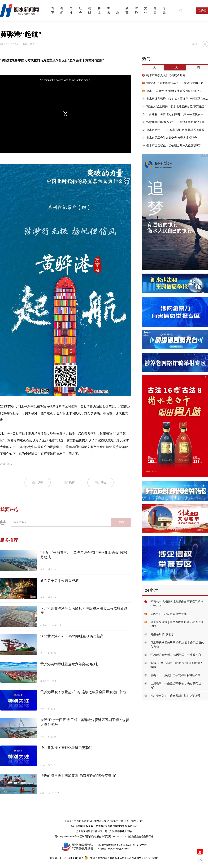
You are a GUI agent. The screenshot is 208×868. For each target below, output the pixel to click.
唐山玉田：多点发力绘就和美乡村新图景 (175, 675)
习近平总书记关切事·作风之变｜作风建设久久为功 (177, 645)
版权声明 (133, 826)
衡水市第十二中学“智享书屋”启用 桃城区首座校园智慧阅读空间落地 (175, 130)
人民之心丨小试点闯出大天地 (168, 614)
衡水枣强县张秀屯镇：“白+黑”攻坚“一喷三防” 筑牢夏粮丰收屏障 (175, 99)
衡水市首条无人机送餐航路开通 (164, 75)
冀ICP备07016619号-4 (67, 836)
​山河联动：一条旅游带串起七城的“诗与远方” (176, 685)
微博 (69, 483)
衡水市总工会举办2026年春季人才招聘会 (170, 138)
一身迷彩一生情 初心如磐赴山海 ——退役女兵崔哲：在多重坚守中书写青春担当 (175, 114)
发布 (121, 522)
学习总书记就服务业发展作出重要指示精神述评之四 (177, 604)
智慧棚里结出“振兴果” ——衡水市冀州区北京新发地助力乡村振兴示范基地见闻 (175, 122)
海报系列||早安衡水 (162, 634)
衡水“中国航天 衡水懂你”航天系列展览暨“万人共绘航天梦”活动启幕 (175, 91)
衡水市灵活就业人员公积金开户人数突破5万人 (173, 145)
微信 (101, 483)
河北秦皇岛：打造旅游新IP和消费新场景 (175, 696)
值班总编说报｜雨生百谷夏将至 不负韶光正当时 (177, 624)
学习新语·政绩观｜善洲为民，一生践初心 (176, 655)
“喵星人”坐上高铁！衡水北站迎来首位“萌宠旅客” (174, 106)
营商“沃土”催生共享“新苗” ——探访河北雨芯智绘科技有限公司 (175, 83)
